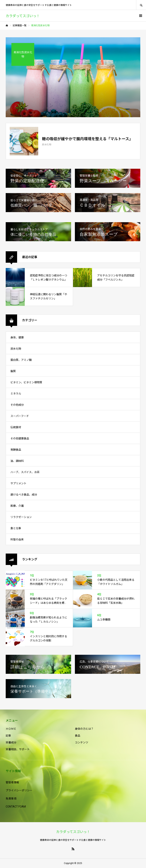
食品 (78, 736)
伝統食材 (16, 427)
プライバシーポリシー (19, 790)
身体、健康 (17, 337)
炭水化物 (16, 349)
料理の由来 (17, 539)
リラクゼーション (21, 517)
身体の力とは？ (84, 729)
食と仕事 (16, 528)
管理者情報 (12, 782)
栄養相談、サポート (18, 749)
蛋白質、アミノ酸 (21, 360)
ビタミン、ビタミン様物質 (26, 382)
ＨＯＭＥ (11, 729)
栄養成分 (11, 742)
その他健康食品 (20, 438)
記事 (8, 736)
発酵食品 (16, 450)
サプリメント (18, 483)
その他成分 (17, 405)
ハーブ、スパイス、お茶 (25, 472)
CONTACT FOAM (16, 807)
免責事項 (11, 799)
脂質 (13, 371)
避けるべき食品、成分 (24, 495)
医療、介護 (17, 506)
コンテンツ (82, 742)
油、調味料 (17, 461)
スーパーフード (20, 416)
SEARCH (141, 5)
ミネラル (16, 394)
